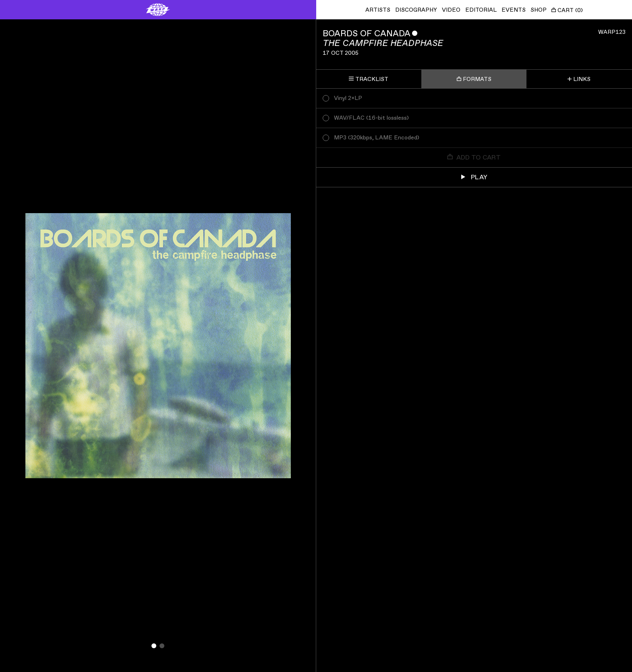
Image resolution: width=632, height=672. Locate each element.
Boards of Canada (367, 34)
